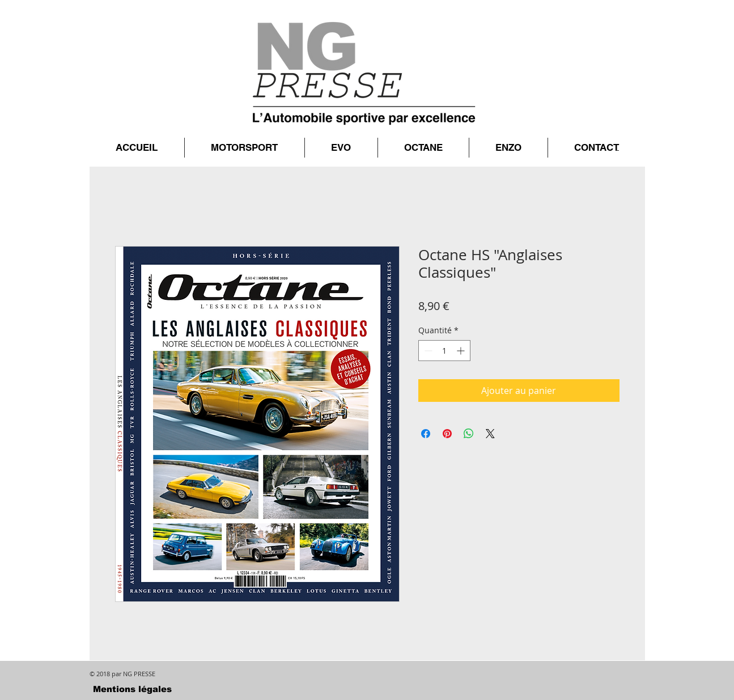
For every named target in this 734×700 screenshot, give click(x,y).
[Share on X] (490, 434)
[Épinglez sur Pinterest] (447, 434)
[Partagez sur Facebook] (426, 434)
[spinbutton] (444, 351)
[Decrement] (427, 351)
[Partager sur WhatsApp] (469, 434)
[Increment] (462, 351)
